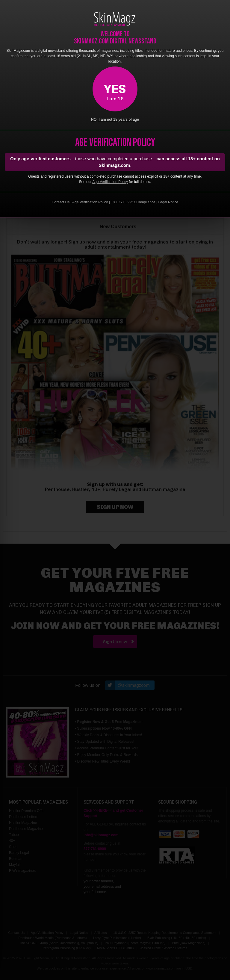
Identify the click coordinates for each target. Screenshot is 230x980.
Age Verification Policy (110, 182)
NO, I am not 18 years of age (115, 120)
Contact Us (61, 202)
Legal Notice (168, 202)
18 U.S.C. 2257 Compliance (133, 202)
